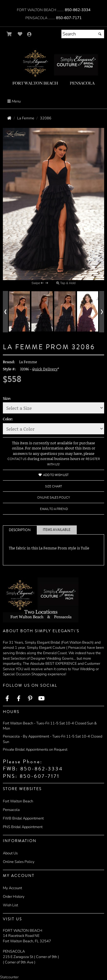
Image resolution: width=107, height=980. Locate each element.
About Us (10, 853)
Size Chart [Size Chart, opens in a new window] (53, 486)
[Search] (83, 34)
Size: (7, 398)
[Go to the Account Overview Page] (29, 35)
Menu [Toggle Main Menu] (14, 101)
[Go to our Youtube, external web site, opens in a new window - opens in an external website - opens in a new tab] (41, 699)
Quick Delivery (45, 369)
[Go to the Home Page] (9, 118)
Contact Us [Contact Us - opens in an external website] (17, 459)
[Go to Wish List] (20, 34)
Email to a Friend (54, 509)
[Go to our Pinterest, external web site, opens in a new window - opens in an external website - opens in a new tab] (30, 699)
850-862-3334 (78, 10)
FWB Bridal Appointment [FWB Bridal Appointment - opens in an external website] (23, 818)
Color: (8, 419)
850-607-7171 (69, 18)
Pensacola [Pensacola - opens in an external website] (11, 810)
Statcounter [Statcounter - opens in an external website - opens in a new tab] (9, 977)
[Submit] (100, 34)
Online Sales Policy (19, 862)
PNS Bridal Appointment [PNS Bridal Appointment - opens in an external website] (23, 827)
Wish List (10, 905)
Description (20, 530)
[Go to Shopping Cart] (9, 34)
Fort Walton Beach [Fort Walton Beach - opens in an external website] (18, 801)
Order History (14, 897)
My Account (12, 888)
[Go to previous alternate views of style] (5, 312)
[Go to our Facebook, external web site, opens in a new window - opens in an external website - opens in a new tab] (7, 699)
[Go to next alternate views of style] (102, 312)
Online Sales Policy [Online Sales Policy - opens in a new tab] (53, 498)
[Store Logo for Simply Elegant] (53, 67)
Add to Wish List (53, 475)
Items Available (57, 530)
